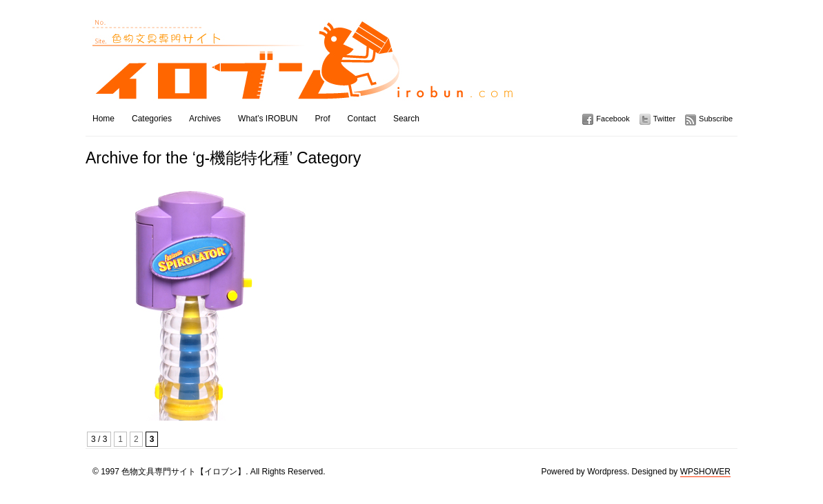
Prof (323, 119)
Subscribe (716, 119)
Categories (152, 119)
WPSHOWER (705, 472)
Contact (362, 119)
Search (406, 119)
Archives (205, 119)
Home (103, 119)
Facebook (613, 119)
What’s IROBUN (268, 119)
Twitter (664, 119)
